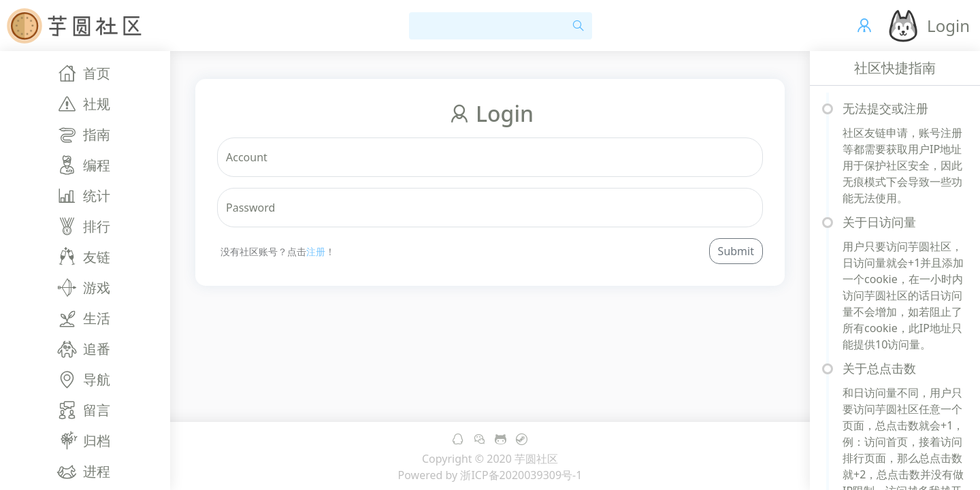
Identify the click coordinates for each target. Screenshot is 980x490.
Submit (736, 251)
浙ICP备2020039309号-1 (521, 475)
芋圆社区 (536, 459)
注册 (316, 251)
